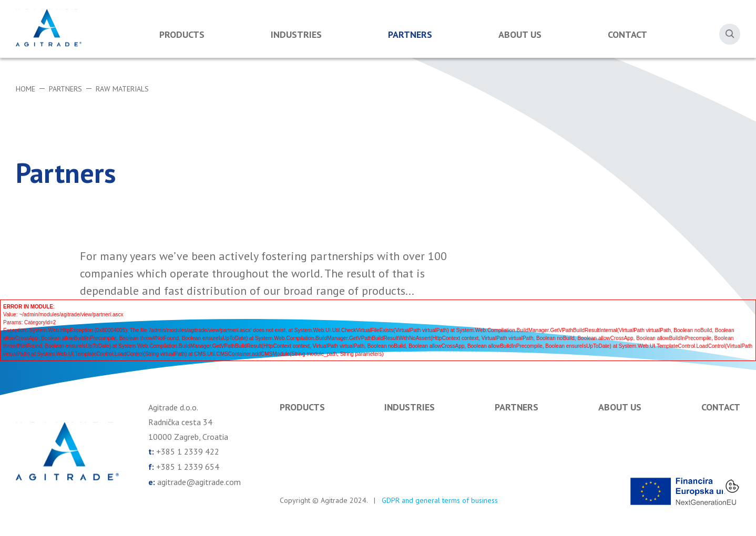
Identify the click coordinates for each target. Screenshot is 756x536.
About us (520, 34)
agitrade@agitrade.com (199, 481)
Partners (410, 34)
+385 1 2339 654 (188, 466)
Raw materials (122, 89)
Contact (627, 34)
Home (25, 89)
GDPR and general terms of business (440, 500)
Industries (296, 34)
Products (182, 34)
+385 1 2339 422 (188, 451)
